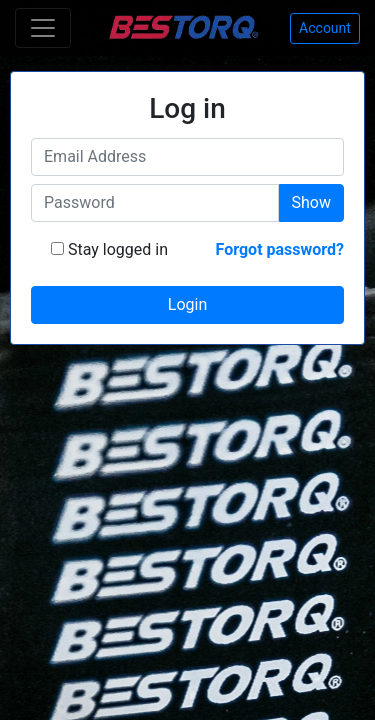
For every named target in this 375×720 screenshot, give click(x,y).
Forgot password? (280, 249)
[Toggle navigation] (43, 28)
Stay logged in (116, 249)
